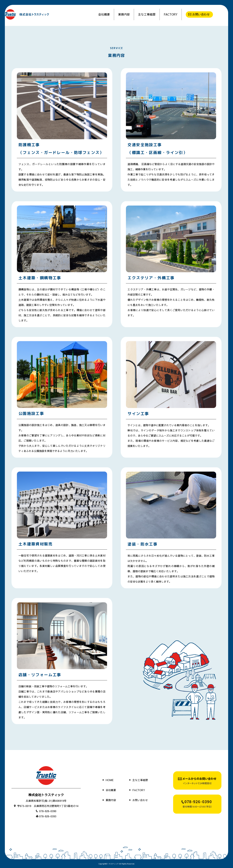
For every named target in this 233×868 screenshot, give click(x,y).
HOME (110, 780)
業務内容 (124, 14)
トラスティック (113, 864)
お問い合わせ (201, 14)
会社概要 (104, 14)
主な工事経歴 (147, 14)
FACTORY (171, 14)
